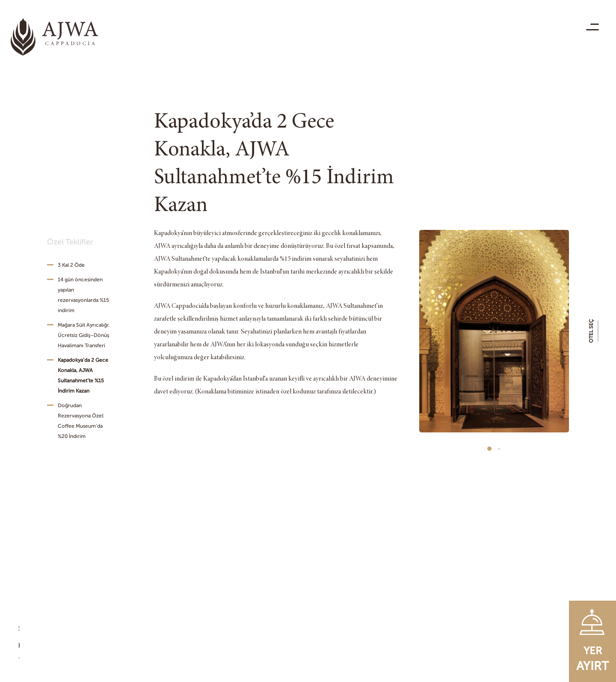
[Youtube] (24, 646)
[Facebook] (24, 616)
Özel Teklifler (70, 242)
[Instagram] (24, 631)
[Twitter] (24, 661)
